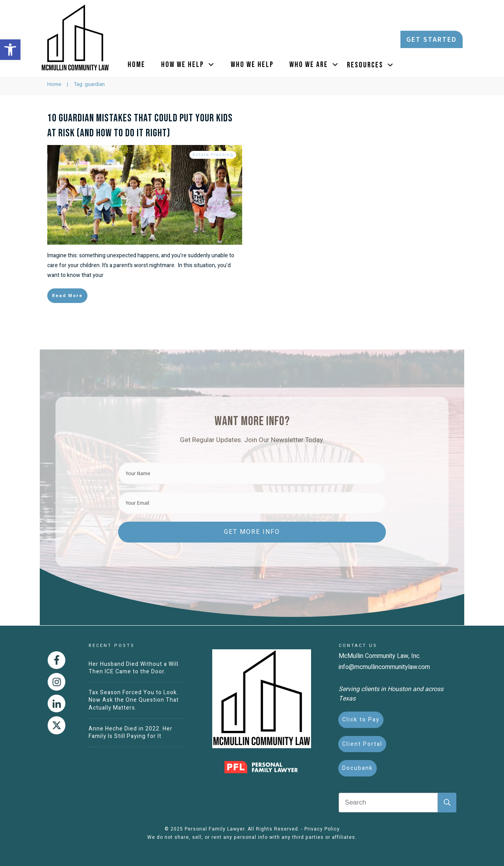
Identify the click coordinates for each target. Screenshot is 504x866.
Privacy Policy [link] (322, 829)
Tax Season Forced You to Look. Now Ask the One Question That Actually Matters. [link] (134, 700)
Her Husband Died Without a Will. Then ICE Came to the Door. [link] (134, 668)
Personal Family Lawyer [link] (215, 829)
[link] (10, 50)
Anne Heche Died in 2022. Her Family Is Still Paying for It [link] (131, 733)
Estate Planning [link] (213, 185)
